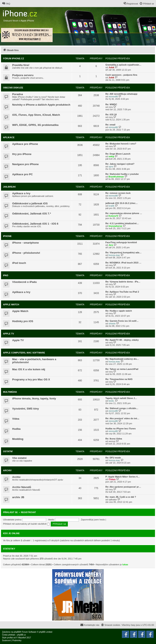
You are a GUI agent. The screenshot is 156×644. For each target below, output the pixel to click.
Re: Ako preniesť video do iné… (122, 418)
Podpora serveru (23, 75)
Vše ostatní (19, 458)
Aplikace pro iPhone (25, 144)
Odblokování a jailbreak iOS (30, 203)
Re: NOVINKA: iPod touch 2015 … (123, 263)
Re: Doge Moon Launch (118, 154)
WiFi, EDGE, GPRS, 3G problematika (35, 125)
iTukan (112, 479)
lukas (125, 564)
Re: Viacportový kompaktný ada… (123, 253)
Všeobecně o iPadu (24, 282)
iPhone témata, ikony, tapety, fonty (34, 398)
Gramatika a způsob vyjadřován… (123, 65)
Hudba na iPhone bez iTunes (121, 429)
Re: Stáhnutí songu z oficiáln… (122, 408)
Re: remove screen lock (118, 193)
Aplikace (9, 137)
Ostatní (8, 451)
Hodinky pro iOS (23, 321)
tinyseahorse (115, 226)
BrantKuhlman (116, 177)
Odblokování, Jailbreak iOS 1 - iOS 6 (35, 224)
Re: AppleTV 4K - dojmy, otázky (122, 340)
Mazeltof (22, 638)
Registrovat (28, 512)
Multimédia (10, 392)
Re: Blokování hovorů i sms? (121, 144)
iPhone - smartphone (25, 243)
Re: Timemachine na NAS (119, 379)
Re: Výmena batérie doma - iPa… (123, 282)
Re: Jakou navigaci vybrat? (120, 164)
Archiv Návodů (22, 487)
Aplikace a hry (21, 193)
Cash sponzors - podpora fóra (121, 75)
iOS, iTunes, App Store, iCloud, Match (36, 115)
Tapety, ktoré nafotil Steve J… (121, 398)
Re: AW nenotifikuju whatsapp (121, 94)
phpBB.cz (21, 635)
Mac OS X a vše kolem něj (29, 369)
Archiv (7, 470)
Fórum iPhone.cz (14, 58)
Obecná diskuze (13, 88)
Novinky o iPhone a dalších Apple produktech (41, 105)
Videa (16, 419)
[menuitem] (6, 4)
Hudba (16, 429)
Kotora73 (113, 216)
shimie (112, 324)
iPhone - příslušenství (26, 253)
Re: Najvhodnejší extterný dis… (122, 359)
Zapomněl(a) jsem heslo (93, 520)
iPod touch (19, 263)
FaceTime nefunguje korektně (121, 242)
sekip (111, 156)
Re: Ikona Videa (114, 439)
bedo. (111, 401)
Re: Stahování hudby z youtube (122, 174)
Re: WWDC (111, 104)
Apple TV (9, 334)
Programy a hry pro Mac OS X (31, 379)
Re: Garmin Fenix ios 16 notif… (122, 321)
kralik (111, 206)
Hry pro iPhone (22, 154)
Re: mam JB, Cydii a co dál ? (121, 497)
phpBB (17, 632)
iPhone (7, 236)
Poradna (18, 94)
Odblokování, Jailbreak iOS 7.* (32, 214)
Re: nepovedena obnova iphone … (124, 213)
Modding (18, 439)
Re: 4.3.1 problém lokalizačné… (122, 223)
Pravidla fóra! (21, 65)
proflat (10, 638)
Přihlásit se (10, 512)
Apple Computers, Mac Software (24, 353)
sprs (111, 167)
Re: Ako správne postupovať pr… (123, 487)
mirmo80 (113, 97)
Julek (111, 67)
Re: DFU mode (113, 458)
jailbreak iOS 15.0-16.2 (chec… (122, 203)
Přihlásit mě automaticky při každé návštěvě (26, 524)
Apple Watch (11, 304)
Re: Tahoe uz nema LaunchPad (122, 369)
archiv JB (18, 497)
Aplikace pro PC (22, 174)
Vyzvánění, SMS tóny (25, 409)
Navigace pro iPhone (25, 164)
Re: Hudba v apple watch (119, 311)
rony (111, 107)
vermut (112, 441)
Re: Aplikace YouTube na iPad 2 (122, 292)
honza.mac (114, 255)
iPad (6, 275)
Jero (111, 245)
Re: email (110, 125)
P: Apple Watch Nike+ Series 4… (123, 477)
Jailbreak (9, 187)
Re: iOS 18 (111, 115)
